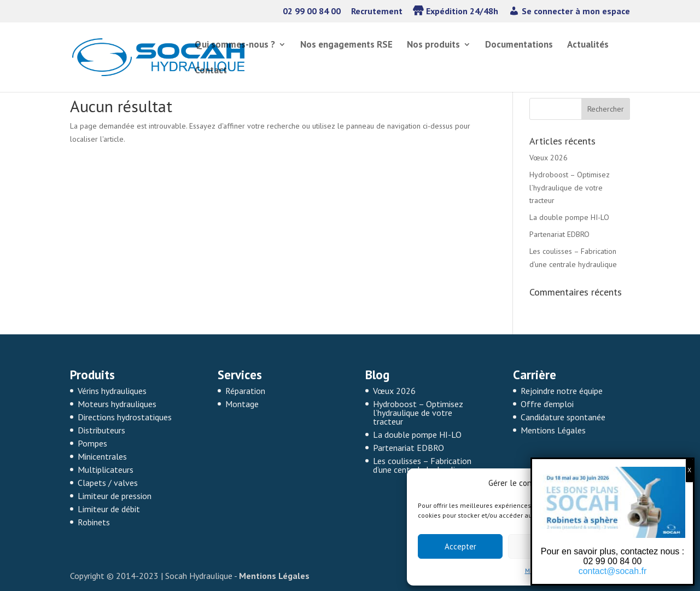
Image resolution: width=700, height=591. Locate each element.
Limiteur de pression (115, 496)
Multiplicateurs (106, 470)
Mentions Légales (553, 430)
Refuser (551, 546)
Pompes (92, 443)
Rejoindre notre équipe (562, 391)
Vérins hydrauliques (112, 391)
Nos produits (433, 45)
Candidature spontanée (563, 417)
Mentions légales (551, 570)
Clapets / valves (108, 483)
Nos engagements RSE (346, 45)
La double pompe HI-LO (569, 217)
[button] (678, 483)
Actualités (588, 45)
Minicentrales (102, 456)
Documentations (519, 45)
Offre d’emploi (547, 404)
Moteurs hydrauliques (117, 404)
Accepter (460, 546)
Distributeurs (101, 430)
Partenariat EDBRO (559, 234)
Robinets (94, 522)
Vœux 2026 (549, 158)
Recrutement (377, 11)
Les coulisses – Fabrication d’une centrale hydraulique (422, 465)
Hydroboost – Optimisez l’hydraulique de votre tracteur (570, 188)
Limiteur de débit (109, 509)
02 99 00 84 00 (312, 11)
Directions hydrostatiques (125, 417)
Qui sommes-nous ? (235, 45)
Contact (211, 71)
